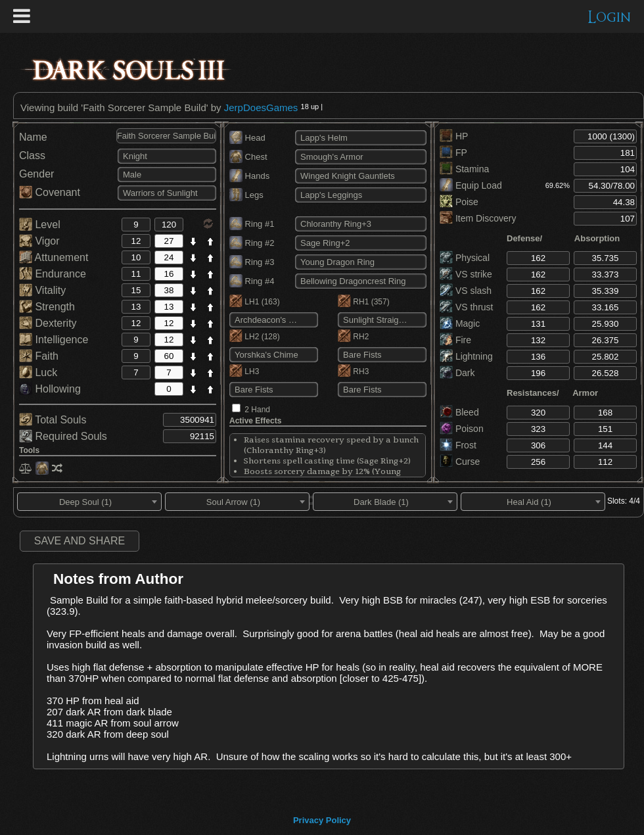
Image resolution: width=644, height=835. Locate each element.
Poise (459, 202)
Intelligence (54, 340)
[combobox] (89, 502)
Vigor (39, 241)
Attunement (54, 257)
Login (609, 17)
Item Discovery (478, 218)
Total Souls (53, 420)
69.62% (558, 185)
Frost (458, 445)
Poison (462, 429)
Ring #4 (252, 281)
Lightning (466, 356)
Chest (248, 157)
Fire (455, 340)
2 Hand (257, 410)
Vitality (42, 290)
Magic (460, 323)
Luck (38, 372)
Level (40, 225)
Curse (460, 462)
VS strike (466, 274)
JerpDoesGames (261, 107)
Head (247, 138)
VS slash (466, 291)
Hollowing (50, 389)
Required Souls (63, 436)
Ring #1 (252, 224)
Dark (457, 373)
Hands (249, 176)
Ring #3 (252, 262)
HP (454, 136)
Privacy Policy (322, 820)
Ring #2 (252, 243)
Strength (47, 307)
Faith (39, 356)
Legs (246, 195)
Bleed (459, 412)
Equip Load (471, 185)
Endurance (53, 274)
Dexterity (48, 323)
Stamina (464, 169)
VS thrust (466, 307)
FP (453, 153)
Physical (465, 258)
